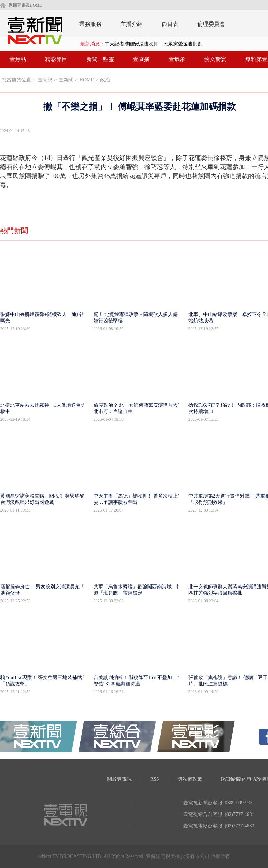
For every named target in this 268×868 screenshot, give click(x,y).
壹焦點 (18, 59)
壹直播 (141, 59)
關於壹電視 (119, 779)
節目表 (170, 24)
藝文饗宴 (215, 59)
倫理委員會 (211, 24)
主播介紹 (132, 24)
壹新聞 (66, 80)
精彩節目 (56, 59)
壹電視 (45, 80)
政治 (105, 80)
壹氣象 (177, 59)
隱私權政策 (190, 779)
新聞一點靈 (100, 59)
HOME (87, 80)
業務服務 (90, 24)
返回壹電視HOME (25, 5)
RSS (155, 779)
